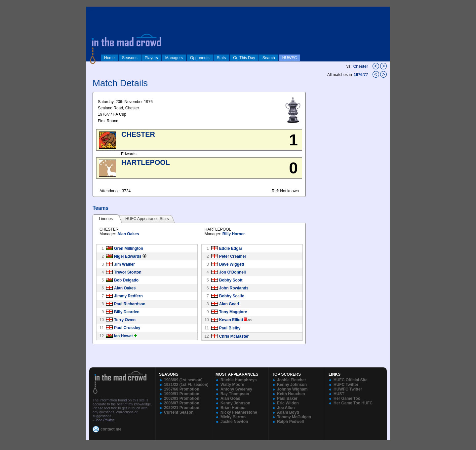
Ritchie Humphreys (238, 380)
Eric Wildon (288, 403)
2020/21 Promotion (182, 408)
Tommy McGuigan (294, 417)
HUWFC (290, 58)
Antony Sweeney (236, 389)
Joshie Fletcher (292, 380)
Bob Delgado (126, 280)
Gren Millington (129, 248)
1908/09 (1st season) (183, 380)
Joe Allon (286, 408)
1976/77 (361, 75)
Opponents (200, 58)
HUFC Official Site (351, 380)
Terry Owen (125, 320)
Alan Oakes (128, 234)
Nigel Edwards (128, 256)
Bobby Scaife (232, 296)
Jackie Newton (234, 422)
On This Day (244, 58)
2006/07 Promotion (182, 403)
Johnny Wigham (292, 389)
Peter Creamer (233, 256)
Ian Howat (123, 336)
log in (93, 11)
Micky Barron (233, 417)
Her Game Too (347, 398)
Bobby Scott (231, 280)
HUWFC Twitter (348, 389)
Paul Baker (287, 398)
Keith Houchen (291, 394)
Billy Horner (234, 234)
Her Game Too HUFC (353, 403)
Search (269, 58)
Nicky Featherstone (239, 412)
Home (109, 58)
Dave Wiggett (232, 264)
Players (151, 58)
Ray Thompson (235, 394)
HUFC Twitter (346, 385)
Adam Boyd (288, 412)
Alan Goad (229, 304)
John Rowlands (234, 288)
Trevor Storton (128, 272)
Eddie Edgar (231, 248)
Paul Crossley (127, 328)
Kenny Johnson (235, 403)
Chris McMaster (234, 336)
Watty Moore (232, 385)
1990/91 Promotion (182, 394)
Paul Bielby (230, 328)
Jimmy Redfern (128, 296)
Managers (174, 58)
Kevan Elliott (231, 320)
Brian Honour (233, 408)
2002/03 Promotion (182, 398)
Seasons (130, 58)
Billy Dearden (127, 312)
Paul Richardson (130, 304)
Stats (221, 58)
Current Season (179, 412)
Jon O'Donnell (233, 272)
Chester (361, 66)
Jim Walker (124, 264)
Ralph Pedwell (290, 422)
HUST (339, 394)
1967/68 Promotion (182, 389)
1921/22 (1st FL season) (186, 385)
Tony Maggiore (233, 312)
